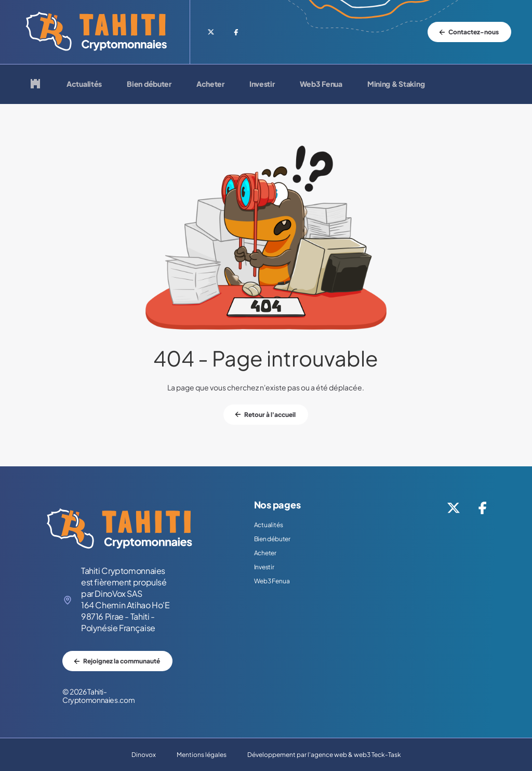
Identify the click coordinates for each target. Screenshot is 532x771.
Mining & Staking (396, 84)
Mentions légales (202, 755)
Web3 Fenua (321, 84)
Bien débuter (149, 84)
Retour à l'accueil (270, 415)
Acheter (210, 84)
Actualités (84, 84)
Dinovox (144, 755)
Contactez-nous (474, 32)
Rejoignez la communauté (122, 661)
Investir (262, 84)
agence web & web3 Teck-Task (356, 755)
